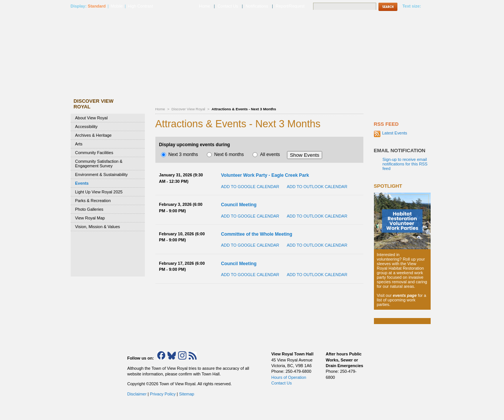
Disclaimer (137, 394)
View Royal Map (90, 218)
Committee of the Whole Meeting (257, 234)
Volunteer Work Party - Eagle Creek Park (265, 175)
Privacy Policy (163, 394)
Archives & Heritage (94, 135)
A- (426, 6)
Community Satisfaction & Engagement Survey (99, 164)
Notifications (257, 6)
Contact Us (228, 6)
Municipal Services (234, 19)
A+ (431, 6)
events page (405, 295)
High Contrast (140, 6)
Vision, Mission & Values (98, 227)
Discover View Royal (189, 109)
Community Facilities (94, 153)
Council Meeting (239, 205)
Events (82, 183)
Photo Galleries (89, 209)
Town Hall (353, 19)
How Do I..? (396, 82)
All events (266, 154)
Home (160, 109)
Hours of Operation (289, 377)
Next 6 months (225, 154)
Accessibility (87, 127)
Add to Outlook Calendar (317, 187)
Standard (97, 6)
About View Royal (91, 118)
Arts (79, 144)
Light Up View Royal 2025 (99, 192)
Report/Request (290, 6)
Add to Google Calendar (250, 187)
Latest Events (395, 133)
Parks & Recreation (93, 201)
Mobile (116, 6)
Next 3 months (180, 154)
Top (347, 412)
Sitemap (186, 394)
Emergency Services (402, 19)
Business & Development (298, 19)
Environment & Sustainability (102, 174)
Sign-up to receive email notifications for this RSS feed (405, 164)
